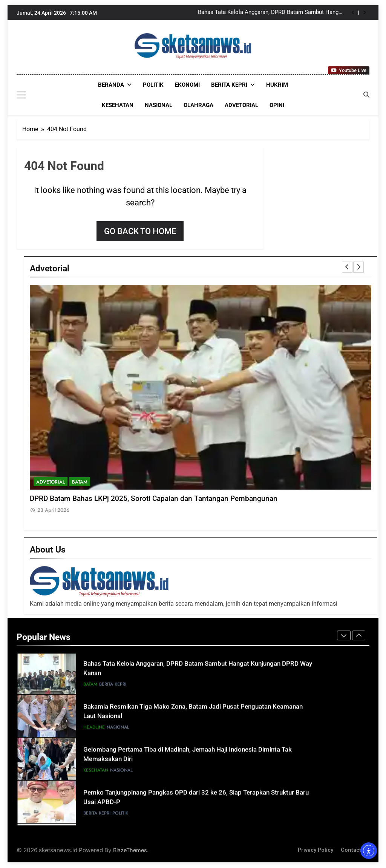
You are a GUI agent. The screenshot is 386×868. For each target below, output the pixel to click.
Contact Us (355, 850)
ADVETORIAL (241, 105)
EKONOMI (187, 85)
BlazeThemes (130, 850)
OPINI (277, 105)
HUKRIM (277, 85)
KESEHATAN (118, 105)
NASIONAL (159, 105)
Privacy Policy (316, 850)
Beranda (111, 85)
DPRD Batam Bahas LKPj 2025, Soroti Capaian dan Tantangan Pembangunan (154, 499)
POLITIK (153, 85)
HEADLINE (94, 729)
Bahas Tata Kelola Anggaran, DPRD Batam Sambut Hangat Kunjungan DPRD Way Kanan (271, 13)
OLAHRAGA (198, 105)
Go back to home (140, 231)
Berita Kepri (229, 85)
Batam (80, 482)
